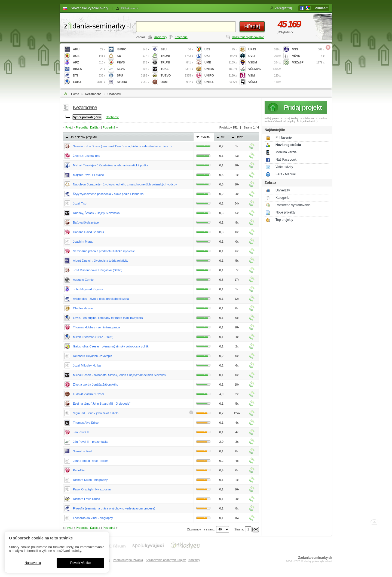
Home (75, 94)
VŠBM (264, 62)
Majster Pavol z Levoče (88, 175)
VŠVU (308, 56)
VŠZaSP (308, 62)
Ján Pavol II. (81, 432)
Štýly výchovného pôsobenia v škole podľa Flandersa (108, 194)
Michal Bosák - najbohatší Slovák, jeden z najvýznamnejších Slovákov (120, 375)
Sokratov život (82, 451)
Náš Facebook (286, 160)
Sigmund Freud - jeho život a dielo (96, 413)
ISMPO (133, 49)
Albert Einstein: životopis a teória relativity (101, 261)
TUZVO (177, 76)
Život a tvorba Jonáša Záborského (96, 384)
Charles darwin (83, 308)
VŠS (308, 49)
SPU (133, 76)
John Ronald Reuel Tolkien (91, 461)
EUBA (89, 82)
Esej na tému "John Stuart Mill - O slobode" (102, 404)
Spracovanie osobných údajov (166, 560)
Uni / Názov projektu (83, 137)
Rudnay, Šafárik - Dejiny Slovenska (96, 213)
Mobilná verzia (286, 152)
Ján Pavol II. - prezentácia (90, 442)
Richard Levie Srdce (86, 499)
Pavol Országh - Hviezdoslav (92, 489)
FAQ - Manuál (286, 174)
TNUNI (177, 56)
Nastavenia (33, 563)
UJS (221, 49)
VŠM (264, 76)
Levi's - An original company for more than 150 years (108, 318)
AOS (89, 56)
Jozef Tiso (80, 203)
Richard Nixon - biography (90, 480)
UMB (221, 62)
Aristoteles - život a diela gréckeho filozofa (101, 299)
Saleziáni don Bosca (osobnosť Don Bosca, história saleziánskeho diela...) (122, 146)
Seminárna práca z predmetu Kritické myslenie (104, 251)
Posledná (109, 127)
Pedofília (79, 470)
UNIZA (221, 82)
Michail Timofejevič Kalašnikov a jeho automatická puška (111, 165)
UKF (221, 56)
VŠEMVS (264, 69)
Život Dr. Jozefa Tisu (87, 156)
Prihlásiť (321, 8)
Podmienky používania (128, 560)
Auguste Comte (83, 280)
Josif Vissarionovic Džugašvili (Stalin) (98, 270)
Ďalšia (94, 127)
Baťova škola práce (86, 222)
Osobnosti (114, 94)
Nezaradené (93, 94)
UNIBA (221, 69)
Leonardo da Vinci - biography (93, 518)
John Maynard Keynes (88, 289)
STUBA (133, 82)
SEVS (133, 69)
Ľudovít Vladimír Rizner (88, 394)
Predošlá (82, 127)
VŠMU (264, 82)
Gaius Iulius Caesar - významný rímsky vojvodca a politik (111, 346)
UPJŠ (264, 49)
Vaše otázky (284, 167)
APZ (89, 62)
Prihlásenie (284, 138)
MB (223, 137)
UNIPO (221, 76)
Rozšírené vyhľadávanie (248, 37)
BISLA (89, 69)
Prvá (68, 127)
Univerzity (160, 37)
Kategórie (181, 37)
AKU (89, 49)
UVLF (264, 56)
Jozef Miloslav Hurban (88, 365)
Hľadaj (252, 26)
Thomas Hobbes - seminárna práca (96, 327)
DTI (89, 76)
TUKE (177, 69)
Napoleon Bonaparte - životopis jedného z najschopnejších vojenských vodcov (125, 184)
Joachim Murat (83, 242)
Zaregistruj (283, 8)
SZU (177, 49)
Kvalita (205, 137)
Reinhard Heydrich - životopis (93, 356)
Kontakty (194, 560)
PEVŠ (133, 62)
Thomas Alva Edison (87, 423)
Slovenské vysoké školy (89, 8)
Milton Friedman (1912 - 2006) (93, 337)
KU (133, 56)
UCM (177, 82)
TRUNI (177, 62)
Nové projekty (285, 212)
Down (240, 137)
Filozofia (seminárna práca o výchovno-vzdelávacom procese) (114, 508)
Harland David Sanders (88, 232)
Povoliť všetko (80, 563)
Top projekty (284, 220)
